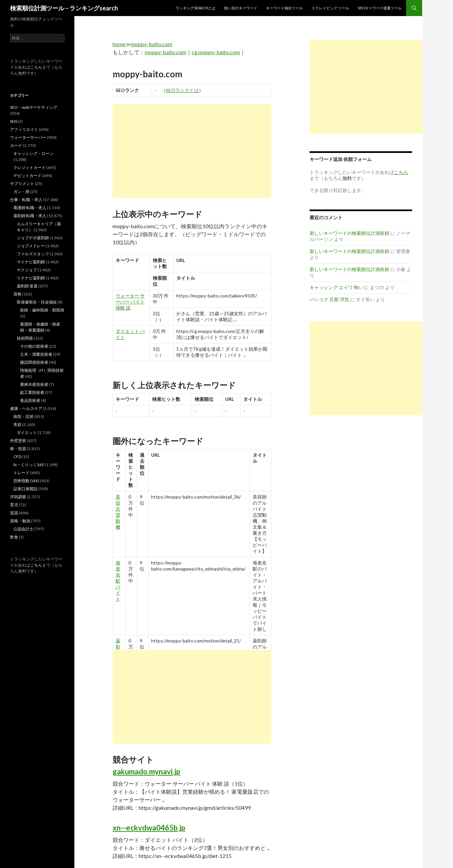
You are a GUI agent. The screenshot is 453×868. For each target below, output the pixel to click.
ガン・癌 (21, 192)
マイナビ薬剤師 (31, 262)
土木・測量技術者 (36, 354)
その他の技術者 (34, 346)
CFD (17, 457)
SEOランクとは (182, 90)
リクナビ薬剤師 (31, 278)
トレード (21, 473)
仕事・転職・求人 (26, 200)
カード (16, 145)
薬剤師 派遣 (27, 286)
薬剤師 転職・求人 (30, 216)
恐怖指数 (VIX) (26, 481)
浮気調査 (18, 497)
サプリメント (22, 184)
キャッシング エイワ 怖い (336, 287)
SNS (14, 121)
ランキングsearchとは (196, 8)
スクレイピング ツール (330, 8)
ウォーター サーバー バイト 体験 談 (130, 302)
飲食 (14, 537)
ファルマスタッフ (33, 254)
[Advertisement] (192, 151)
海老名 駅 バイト (118, 581)
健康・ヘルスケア (26, 408)
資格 (17, 294)
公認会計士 (23, 529)
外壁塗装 (18, 441)
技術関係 (25, 338)
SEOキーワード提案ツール (380, 8)
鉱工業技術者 (32, 392)
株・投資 (18, 449)
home (119, 44)
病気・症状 (23, 416)
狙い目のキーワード (241, 8)
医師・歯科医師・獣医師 (42, 310)
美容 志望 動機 (118, 512)
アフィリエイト (24, 129)
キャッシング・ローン (34, 153)
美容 (17, 424)
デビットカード (27, 176)
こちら (36, 67)
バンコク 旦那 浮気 (329, 299)
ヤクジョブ (27, 270)
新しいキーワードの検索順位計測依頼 (349, 233)
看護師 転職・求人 (30, 208)
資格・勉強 (20, 521)
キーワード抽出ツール (284, 8)
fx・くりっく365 (29, 465)
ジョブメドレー (31, 246)
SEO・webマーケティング (34, 107)
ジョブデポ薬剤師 (33, 238)
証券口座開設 (25, 489)
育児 (14, 505)
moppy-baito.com (151, 44)
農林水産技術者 (34, 384)
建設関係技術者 (34, 362)
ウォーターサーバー (28, 137)
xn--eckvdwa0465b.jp (149, 828)
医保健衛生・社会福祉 (37, 302)
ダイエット (27, 432)
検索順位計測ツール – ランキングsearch (64, 8)
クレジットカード (29, 167)
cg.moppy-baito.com (216, 52)
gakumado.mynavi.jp (146, 771)
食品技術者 (30, 400)
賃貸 (14, 513)
